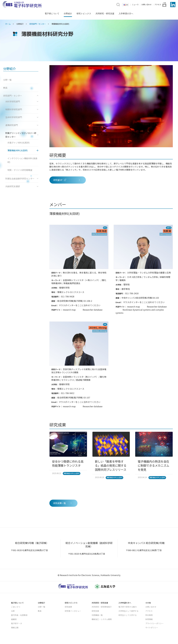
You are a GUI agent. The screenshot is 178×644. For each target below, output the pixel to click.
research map (69, 310)
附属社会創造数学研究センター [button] (22, 179)
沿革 (13, 611)
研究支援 (95, 611)
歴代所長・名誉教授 (19, 615)
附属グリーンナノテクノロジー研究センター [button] (22, 135)
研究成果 (68, 607)
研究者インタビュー (73, 611)
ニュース (135, 4)
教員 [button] (5, 88)
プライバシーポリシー (154, 623)
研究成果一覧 (63, 503)
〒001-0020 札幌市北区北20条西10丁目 (29, 550)
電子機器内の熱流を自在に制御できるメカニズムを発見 (153, 465)
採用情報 (149, 619)
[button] (118, 4)
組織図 (14, 619)
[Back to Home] (22, 5)
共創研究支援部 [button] (22, 186)
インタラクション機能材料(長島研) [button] (22, 160)
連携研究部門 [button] (22, 125)
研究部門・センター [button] (21, 96)
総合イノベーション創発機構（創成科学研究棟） (89, 545)
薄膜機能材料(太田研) (72, 473)
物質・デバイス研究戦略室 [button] (20, 170)
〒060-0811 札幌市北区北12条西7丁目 (144, 550)
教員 (40, 611)
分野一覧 (41, 607)
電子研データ (17, 623)
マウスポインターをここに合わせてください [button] (80, 305)
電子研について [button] (52, 14)
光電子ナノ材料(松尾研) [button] (19, 143)
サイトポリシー (152, 628)
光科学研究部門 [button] (22, 101)
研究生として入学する (128, 615)
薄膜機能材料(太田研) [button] (18, 150)
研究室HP (67, 180)
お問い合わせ (147, 4)
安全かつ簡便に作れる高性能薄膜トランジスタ (68, 463)
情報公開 (15, 628)
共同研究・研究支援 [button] (105, 14)
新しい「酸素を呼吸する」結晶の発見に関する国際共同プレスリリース (111, 465)
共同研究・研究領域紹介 (102, 607)
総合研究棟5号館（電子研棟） (32, 543)
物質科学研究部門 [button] (22, 109)
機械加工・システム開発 (102, 619)
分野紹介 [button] (68, 14)
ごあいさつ (16, 607)
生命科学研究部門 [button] (22, 117)
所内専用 (149, 615)
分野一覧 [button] (7, 80)
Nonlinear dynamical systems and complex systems (140, 311)
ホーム (8, 24)
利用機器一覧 (97, 615)
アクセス (158, 4)
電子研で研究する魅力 (128, 607)
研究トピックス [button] (84, 14)
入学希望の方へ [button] (126, 14)
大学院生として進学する (128, 611)
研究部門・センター (38, 24)
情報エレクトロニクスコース (71, 292)
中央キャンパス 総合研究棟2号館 (146, 543)
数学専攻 (126, 289)
